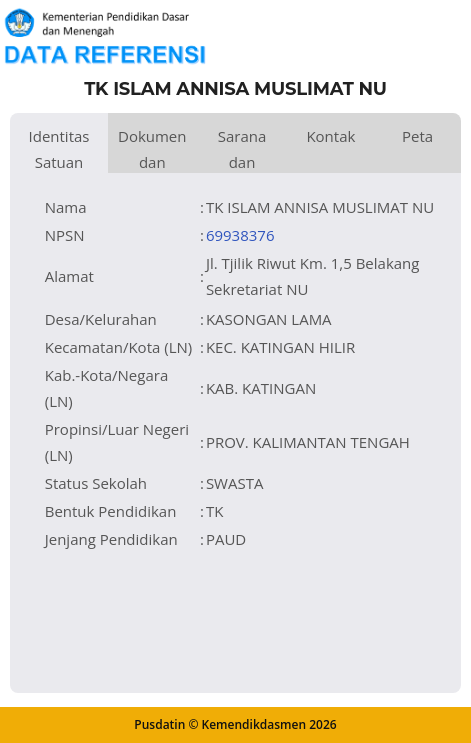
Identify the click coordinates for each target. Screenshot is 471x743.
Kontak (330, 136)
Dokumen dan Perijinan (152, 149)
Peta (417, 136)
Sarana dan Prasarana (242, 149)
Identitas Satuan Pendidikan (59, 149)
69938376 (240, 235)
